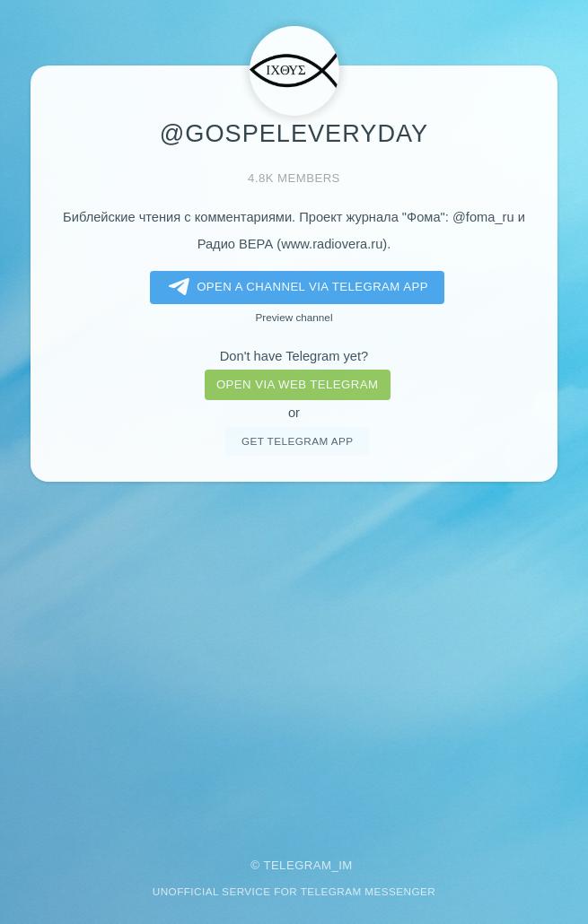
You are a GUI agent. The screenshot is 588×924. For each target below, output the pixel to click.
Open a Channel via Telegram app (295, 287)
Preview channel (294, 317)
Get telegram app (297, 441)
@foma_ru (483, 217)
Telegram (297, 865)
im (346, 865)
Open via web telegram (297, 384)
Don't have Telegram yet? (294, 356)
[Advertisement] (294, 658)
